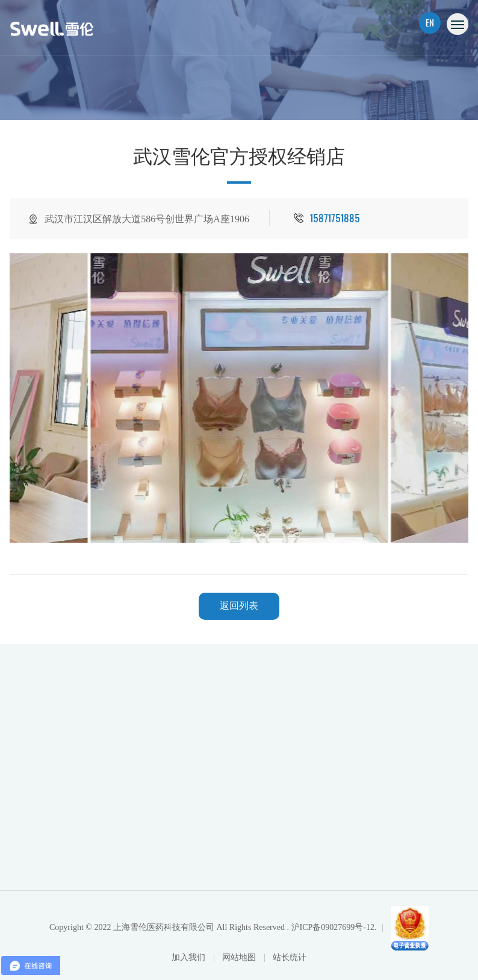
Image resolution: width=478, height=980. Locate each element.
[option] (239, 398)
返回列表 (239, 606)
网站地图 (240, 957)
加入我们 (190, 957)
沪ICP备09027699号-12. (334, 927)
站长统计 (290, 957)
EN (430, 23)
